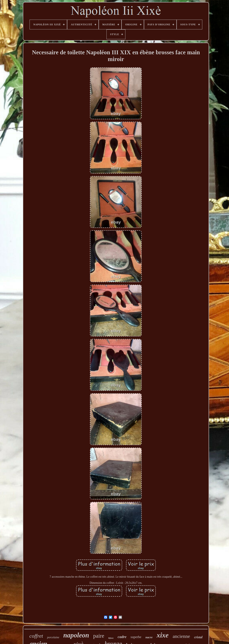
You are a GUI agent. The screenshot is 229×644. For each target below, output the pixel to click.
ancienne (181, 636)
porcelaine (53, 637)
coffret (36, 636)
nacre (149, 637)
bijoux (111, 638)
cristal (198, 637)
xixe (163, 635)
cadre (122, 637)
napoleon (76, 635)
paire (99, 636)
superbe (136, 637)
